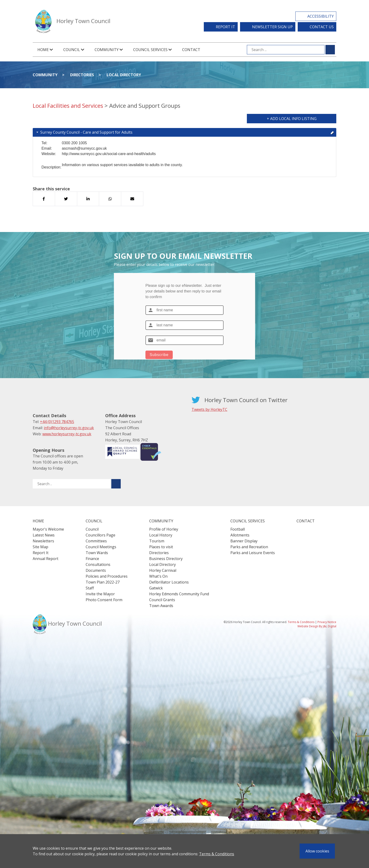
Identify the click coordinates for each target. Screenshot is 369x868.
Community (45, 75)
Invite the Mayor (100, 594)
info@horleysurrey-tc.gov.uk (69, 428)
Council (92, 529)
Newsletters (43, 541)
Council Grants (162, 600)
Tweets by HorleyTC (209, 409)
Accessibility (321, 16)
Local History (161, 535)
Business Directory (166, 559)
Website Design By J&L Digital (317, 626)
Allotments (240, 535)
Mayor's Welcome (48, 529)
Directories (82, 75)
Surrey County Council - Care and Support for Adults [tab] (185, 132)
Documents (96, 570)
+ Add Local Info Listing (292, 119)
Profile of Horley (164, 529)
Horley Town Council (83, 21)
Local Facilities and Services (68, 106)
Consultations (98, 564)
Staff (90, 588)
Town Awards (161, 606)
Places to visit (161, 547)
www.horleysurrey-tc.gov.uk (67, 434)
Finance (92, 559)
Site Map (40, 547)
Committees (96, 541)
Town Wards (97, 553)
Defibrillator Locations (169, 582)
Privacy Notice (327, 622)
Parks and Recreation (249, 547)
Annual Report (46, 559)
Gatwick (156, 588)
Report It (225, 27)
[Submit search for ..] (116, 484)
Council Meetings (101, 547)
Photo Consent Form (104, 600)
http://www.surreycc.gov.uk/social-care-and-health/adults (109, 154)
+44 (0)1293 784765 (57, 422)
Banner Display (244, 541)
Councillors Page (100, 535)
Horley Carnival (163, 570)
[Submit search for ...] (330, 50)
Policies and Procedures (107, 576)
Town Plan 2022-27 (103, 582)
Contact (191, 50)
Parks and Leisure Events (253, 553)
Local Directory (124, 75)
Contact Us (322, 27)
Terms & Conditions (217, 854)
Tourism (157, 541)
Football (238, 529)
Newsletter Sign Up (272, 27)
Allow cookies (317, 851)
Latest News (44, 535)
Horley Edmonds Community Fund (179, 594)
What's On (158, 576)
